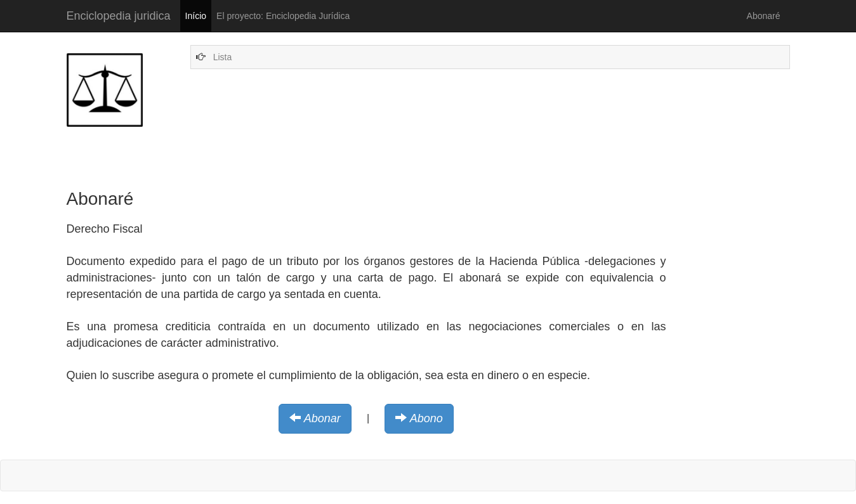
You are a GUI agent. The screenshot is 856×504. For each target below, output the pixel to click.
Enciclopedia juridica (119, 16)
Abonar (322, 418)
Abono (426, 418)
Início (196, 16)
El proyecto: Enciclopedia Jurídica (283, 16)
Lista (223, 57)
